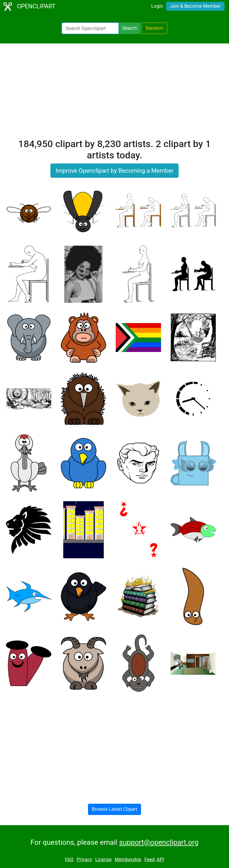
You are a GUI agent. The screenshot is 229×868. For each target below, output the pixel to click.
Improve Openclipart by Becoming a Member (114, 171)
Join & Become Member (195, 6)
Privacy (84, 860)
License (103, 860)
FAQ (69, 860)
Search (130, 28)
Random (154, 28)
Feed (150, 860)
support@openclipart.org (159, 842)
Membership (128, 860)
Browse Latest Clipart (115, 809)
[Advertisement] (114, 93)
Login (157, 6)
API (160, 860)
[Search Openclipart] (90, 28)
